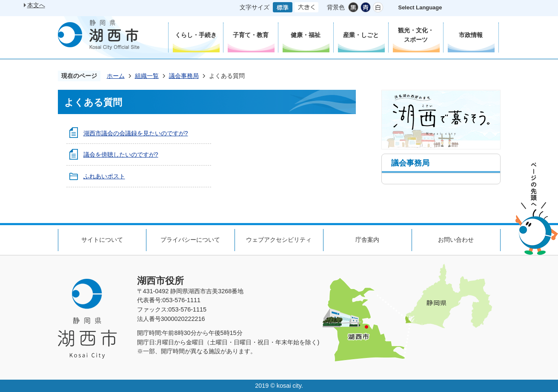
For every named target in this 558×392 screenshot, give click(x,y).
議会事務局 (184, 76)
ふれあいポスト (104, 176)
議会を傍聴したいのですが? (121, 155)
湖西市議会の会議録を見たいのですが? (136, 133)
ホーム (116, 76)
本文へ (36, 5)
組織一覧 (147, 76)
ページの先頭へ (537, 209)
